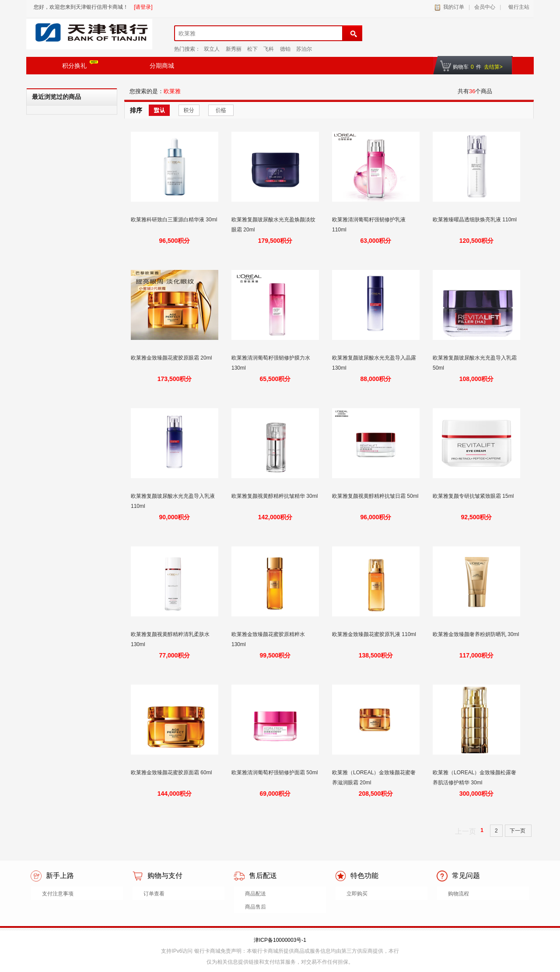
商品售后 (255, 907)
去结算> (493, 67)
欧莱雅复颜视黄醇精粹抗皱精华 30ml (275, 496)
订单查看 (154, 894)
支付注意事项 (58, 894)
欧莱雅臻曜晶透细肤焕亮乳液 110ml (475, 220)
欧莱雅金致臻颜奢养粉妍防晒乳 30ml (476, 634)
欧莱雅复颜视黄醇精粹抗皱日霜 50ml (375, 496)
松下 (252, 49)
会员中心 (485, 7)
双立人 (212, 49)
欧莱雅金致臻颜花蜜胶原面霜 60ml (172, 773)
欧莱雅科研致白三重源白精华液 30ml (174, 220)
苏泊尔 (304, 49)
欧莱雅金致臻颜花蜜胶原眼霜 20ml (172, 358)
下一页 (518, 831)
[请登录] (143, 7)
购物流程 (458, 894)
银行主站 (517, 7)
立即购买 (357, 894)
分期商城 (162, 66)
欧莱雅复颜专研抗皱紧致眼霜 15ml (474, 496)
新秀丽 (234, 49)
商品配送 (255, 894)
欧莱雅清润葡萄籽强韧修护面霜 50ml (275, 773)
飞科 (269, 49)
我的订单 (454, 7)
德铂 (285, 49)
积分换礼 (80, 65)
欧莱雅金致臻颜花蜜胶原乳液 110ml (375, 634)
